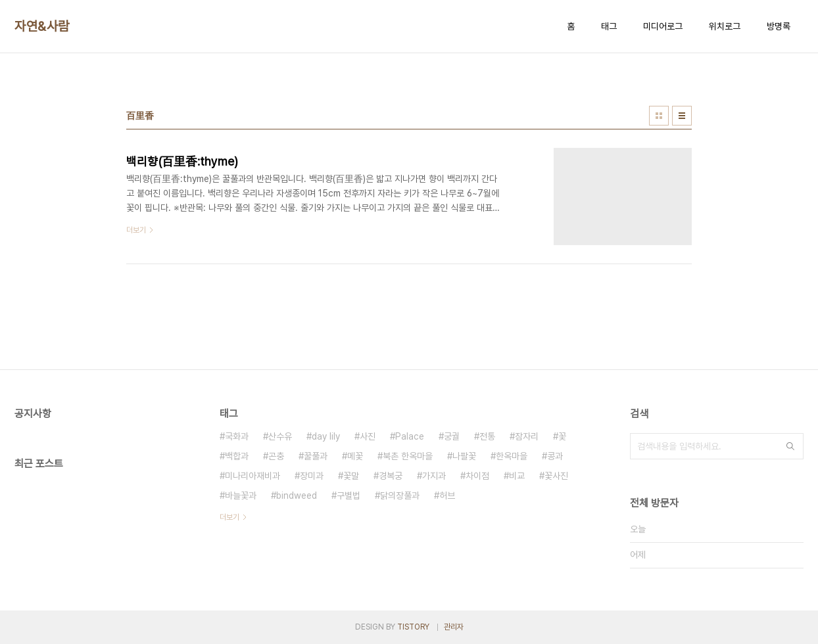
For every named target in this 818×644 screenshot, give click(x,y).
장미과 (312, 476)
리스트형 (682, 116)
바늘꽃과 (241, 495)
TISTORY (413, 627)
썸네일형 (659, 116)
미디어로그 (663, 26)
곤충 (276, 456)
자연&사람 (42, 26)
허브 (447, 495)
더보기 (229, 517)
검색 (790, 446)
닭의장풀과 (400, 495)
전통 (487, 436)
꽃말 (351, 476)
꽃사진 (556, 476)
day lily (326, 436)
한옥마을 (512, 456)
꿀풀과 (316, 456)
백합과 (237, 456)
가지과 (434, 476)
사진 (368, 436)
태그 (609, 26)
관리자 (454, 627)
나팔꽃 (464, 456)
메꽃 (355, 456)
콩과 (555, 456)
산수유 (280, 436)
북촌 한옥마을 (408, 456)
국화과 (237, 436)
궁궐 (452, 436)
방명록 (779, 26)
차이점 (477, 476)
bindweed (297, 495)
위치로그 (725, 26)
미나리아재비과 (253, 476)
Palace (410, 436)
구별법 (349, 495)
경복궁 (391, 476)
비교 (517, 476)
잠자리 (527, 436)
